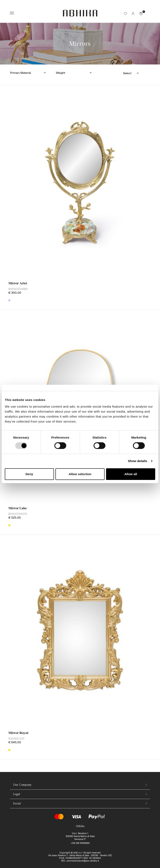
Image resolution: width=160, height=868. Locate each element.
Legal (17, 794)
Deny (29, 474)
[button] (30, 73)
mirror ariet (18, 283)
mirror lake (18, 508)
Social (17, 804)
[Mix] (9, 300)
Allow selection (80, 474)
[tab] (80, 785)
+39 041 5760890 (80, 843)
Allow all (131, 474)
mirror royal (18, 733)
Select (127, 73)
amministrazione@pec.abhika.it (83, 861)
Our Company (22, 785)
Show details (138, 461)
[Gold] (9, 525)
